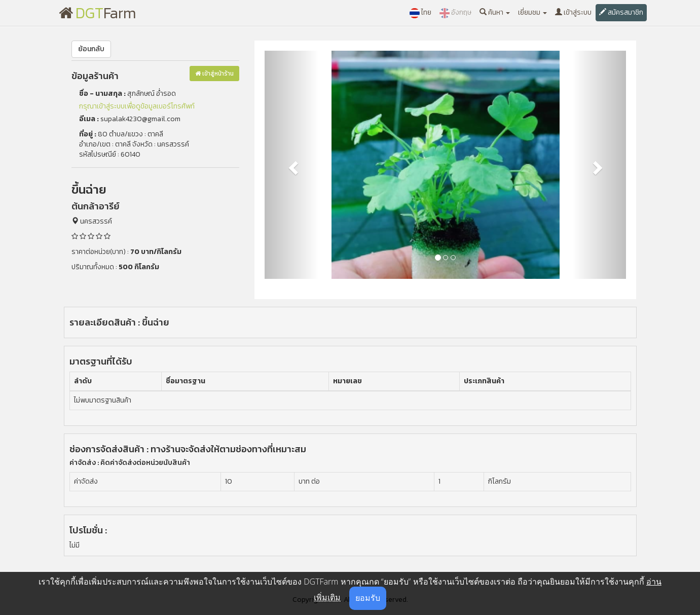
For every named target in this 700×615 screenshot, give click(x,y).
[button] (292, 165)
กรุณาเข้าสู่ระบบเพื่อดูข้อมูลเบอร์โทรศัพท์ (137, 106)
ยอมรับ (368, 598)
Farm (98, 13)
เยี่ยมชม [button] (532, 12)
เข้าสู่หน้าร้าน (214, 74)
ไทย (420, 13)
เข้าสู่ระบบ (573, 12)
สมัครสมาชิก (621, 12)
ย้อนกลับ (91, 49)
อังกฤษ (455, 13)
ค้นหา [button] (495, 12)
